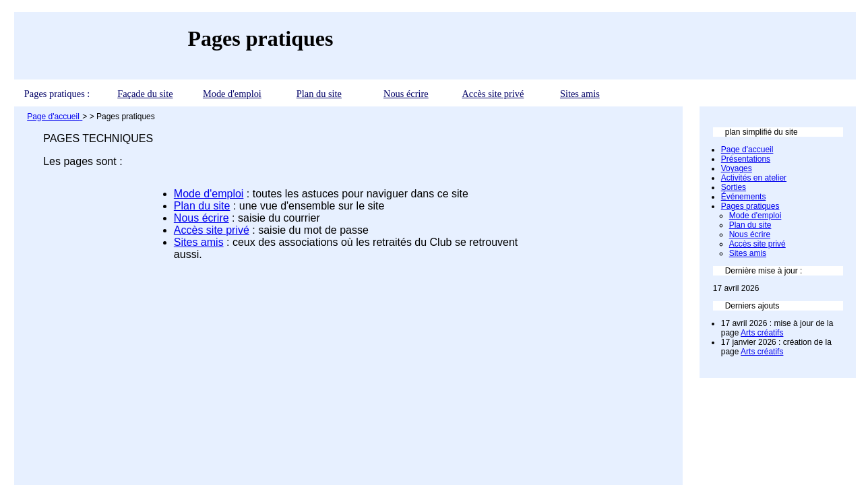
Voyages (737, 168)
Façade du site (145, 94)
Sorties (734, 187)
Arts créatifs (762, 333)
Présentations (746, 159)
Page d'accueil (747, 150)
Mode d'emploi (232, 94)
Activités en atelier (754, 178)
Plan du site (319, 94)
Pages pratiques (750, 206)
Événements (744, 197)
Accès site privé (493, 94)
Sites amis (580, 94)
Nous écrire (406, 94)
